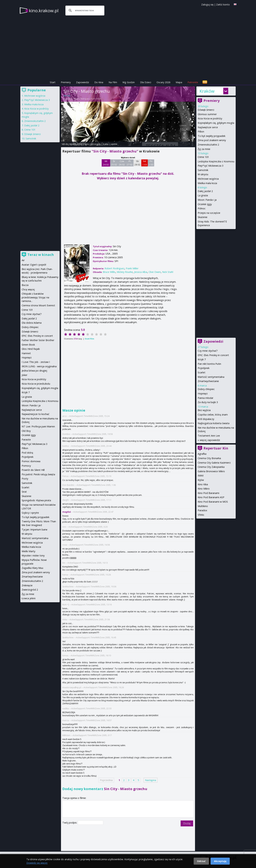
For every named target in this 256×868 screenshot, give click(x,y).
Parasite (26, 440)
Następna (151, 780)
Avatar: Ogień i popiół (34, 265)
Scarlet (202, 372)
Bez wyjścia (204, 410)
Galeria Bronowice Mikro (211, 471)
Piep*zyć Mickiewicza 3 (211, 166)
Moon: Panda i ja (207, 200)
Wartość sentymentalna (211, 377)
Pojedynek (204, 368)
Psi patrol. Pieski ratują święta (38, 474)
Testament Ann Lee (209, 436)
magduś (67, 512)
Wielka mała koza (207, 183)
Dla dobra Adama (32, 323)
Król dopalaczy (206, 419)
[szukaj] (84, 11)
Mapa (179, 82)
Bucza (25, 285)
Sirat (24, 492)
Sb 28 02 (137, 163)
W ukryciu (203, 174)
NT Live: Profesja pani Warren (38, 426)
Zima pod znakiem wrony (212, 140)
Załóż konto (223, 4)
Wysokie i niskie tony (33, 555)
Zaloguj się (207, 4)
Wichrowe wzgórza (208, 179)
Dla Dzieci (146, 82)
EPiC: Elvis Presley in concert (213, 355)
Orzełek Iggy (205, 204)
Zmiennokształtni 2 (208, 145)
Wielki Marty (28, 551)
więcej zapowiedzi (210, 440)
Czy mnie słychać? (208, 351)
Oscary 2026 (163, 82)
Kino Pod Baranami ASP (211, 497)
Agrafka (202, 454)
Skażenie (203, 217)
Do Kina (99, 82)
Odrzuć (201, 861)
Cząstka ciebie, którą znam (213, 415)
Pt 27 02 (130, 163)
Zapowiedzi (83, 82)
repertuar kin (76, 144)
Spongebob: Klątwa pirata (36, 500)
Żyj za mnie (204, 149)
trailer (106, 144)
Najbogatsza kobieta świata (214, 423)
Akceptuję (220, 861)
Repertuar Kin (216, 448)
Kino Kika (203, 484)
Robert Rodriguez (82, 99)
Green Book (28, 345)
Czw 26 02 (122, 163)
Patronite (193, 82)
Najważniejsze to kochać (35, 414)
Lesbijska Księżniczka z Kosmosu (216, 161)
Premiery (66, 82)
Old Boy (26, 431)
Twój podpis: (70, 823)
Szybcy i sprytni (30, 513)
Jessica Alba (141, 272)
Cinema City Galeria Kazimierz (214, 463)
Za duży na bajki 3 (208, 402)
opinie (114, 144)
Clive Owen (155, 272)
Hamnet (26, 353)
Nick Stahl (168, 272)
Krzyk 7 (202, 359)
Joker (24, 375)
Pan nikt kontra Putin (209, 364)
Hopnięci (203, 394)
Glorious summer (207, 114)
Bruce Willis (109, 272)
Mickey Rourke (125, 272)
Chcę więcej (28, 289)
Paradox (202, 510)
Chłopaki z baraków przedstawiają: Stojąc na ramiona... (35, 297)
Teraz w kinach (41, 255)
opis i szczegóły (93, 144)
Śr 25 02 (114, 163)
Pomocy (26, 466)
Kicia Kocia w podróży (210, 118)
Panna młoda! (205, 398)
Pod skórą (27, 453)
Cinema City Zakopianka (211, 467)
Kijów (201, 480)
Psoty (25, 479)
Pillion (201, 132)
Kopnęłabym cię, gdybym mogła (216, 123)
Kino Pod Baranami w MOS (213, 502)
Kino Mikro (204, 489)
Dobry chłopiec (206, 389)
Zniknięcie (27, 585)
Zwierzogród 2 (30, 590)
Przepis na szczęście (209, 213)
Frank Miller (96, 99)
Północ (202, 208)
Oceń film (89, 339)
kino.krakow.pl (44, 11)
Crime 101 (203, 157)
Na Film (113, 82)
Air (23, 260)
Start (53, 82)
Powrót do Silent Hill (33, 470)
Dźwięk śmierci (206, 110)
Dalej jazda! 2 (205, 191)
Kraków (207, 91)
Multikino (203, 506)
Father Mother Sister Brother (38, 340)
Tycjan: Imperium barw (34, 530)
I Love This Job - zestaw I (36, 362)
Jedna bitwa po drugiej (34, 371)
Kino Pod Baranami (208, 493)
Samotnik (203, 170)
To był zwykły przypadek (212, 136)
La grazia (203, 195)
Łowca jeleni (29, 598)
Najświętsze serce (208, 127)
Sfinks (201, 515)
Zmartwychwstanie (208, 381)
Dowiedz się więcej (37, 863)
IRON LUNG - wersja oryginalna (39, 366)
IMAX (201, 476)
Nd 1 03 (145, 163)
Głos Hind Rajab (31, 349)
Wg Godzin (129, 82)
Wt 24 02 (106, 163)
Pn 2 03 (151, 163)
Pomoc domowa (31, 461)
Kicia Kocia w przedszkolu (36, 384)
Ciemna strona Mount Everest (38, 305)
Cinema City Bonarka (209, 458)
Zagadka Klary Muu (32, 568)
